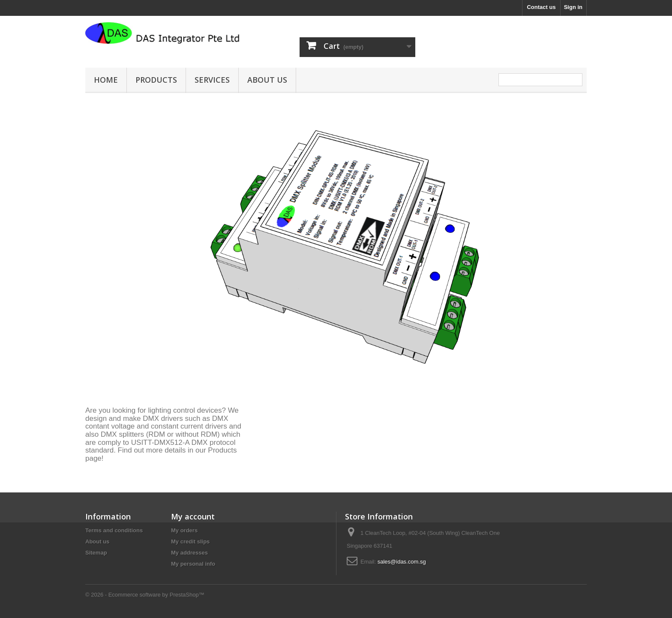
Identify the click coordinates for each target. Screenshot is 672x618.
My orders (184, 530)
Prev (550, 381)
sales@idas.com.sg (402, 562)
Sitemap (96, 553)
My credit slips (190, 541)
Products (156, 80)
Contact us (541, 7)
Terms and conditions (114, 530)
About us (267, 80)
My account (193, 516)
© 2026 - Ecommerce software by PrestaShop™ (145, 595)
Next (571, 381)
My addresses (189, 553)
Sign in (573, 7)
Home (106, 80)
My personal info (193, 564)
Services (212, 80)
